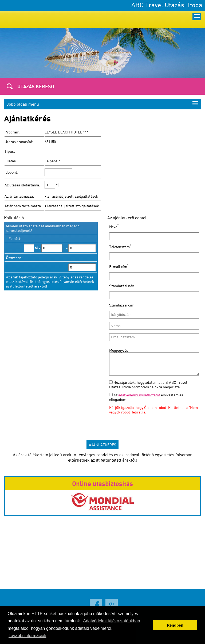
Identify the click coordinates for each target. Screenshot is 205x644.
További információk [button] (27, 636)
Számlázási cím (122, 305)
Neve (114, 227)
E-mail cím (119, 267)
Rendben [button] (175, 625)
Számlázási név (121, 286)
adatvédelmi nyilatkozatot (139, 399)
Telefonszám (120, 247)
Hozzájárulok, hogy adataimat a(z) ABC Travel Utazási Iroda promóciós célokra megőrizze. (148, 389)
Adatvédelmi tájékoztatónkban (111, 621)
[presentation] (150, 429)
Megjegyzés (119, 350)
